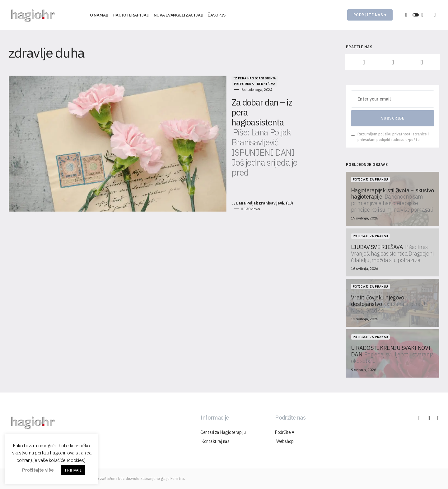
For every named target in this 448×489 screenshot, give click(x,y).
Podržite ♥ (285, 432)
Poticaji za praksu (370, 179)
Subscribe (393, 118)
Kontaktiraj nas (214, 441)
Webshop (284, 441)
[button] (416, 15)
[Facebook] (364, 62)
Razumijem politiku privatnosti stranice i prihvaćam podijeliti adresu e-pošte (390, 137)
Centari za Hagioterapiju (223, 432)
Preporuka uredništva (235, 78)
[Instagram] (392, 62)
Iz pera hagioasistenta (188, 78)
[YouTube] (422, 62)
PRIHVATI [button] (73, 470)
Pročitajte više (38, 470)
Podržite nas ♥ (370, 15)
